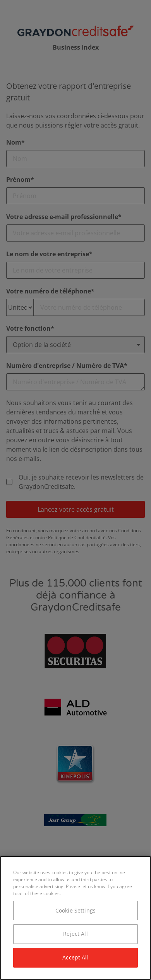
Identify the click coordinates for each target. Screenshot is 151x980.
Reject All (75, 934)
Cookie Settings (75, 910)
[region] (75, 918)
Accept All (75, 957)
